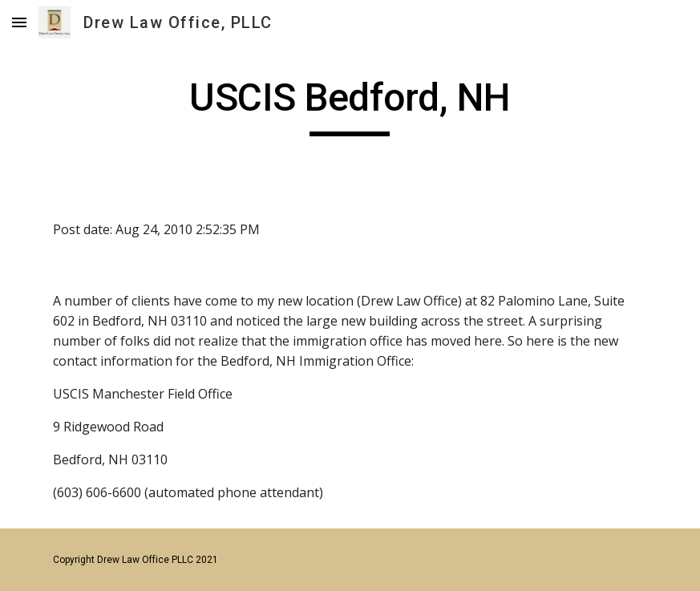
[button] (19, 22)
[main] (350, 105)
